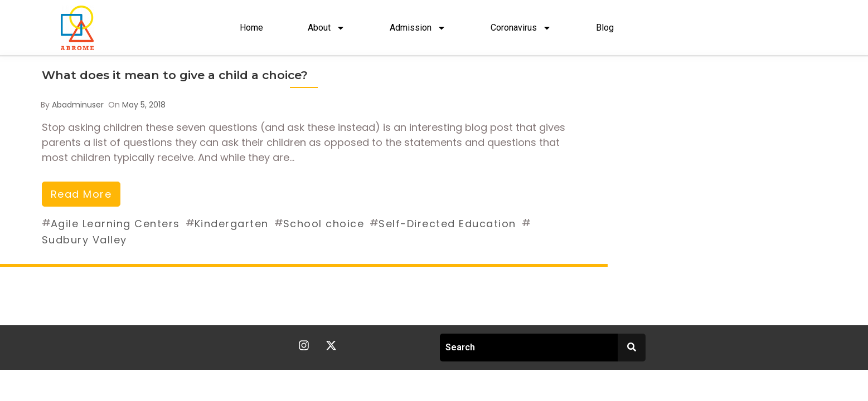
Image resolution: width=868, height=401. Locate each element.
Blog (605, 28)
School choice (324, 224)
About (326, 28)
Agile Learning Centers (115, 224)
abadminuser (78, 105)
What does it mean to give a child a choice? (175, 75)
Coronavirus (521, 28)
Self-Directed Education (447, 224)
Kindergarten (232, 224)
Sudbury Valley (84, 240)
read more (81, 194)
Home (251, 28)
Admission (418, 28)
